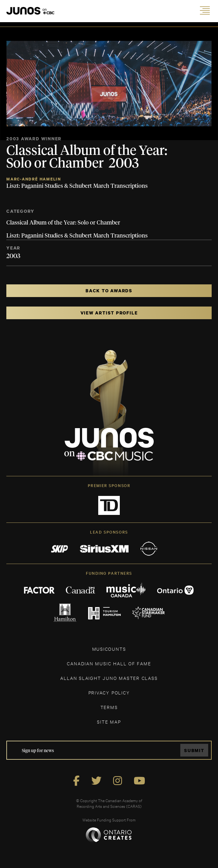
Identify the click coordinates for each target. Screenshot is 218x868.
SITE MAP (109, 722)
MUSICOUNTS (109, 649)
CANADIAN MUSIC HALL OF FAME (109, 663)
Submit (194, 750)
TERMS (109, 707)
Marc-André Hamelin (34, 179)
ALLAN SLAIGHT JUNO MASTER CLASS (109, 678)
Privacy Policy (109, 692)
